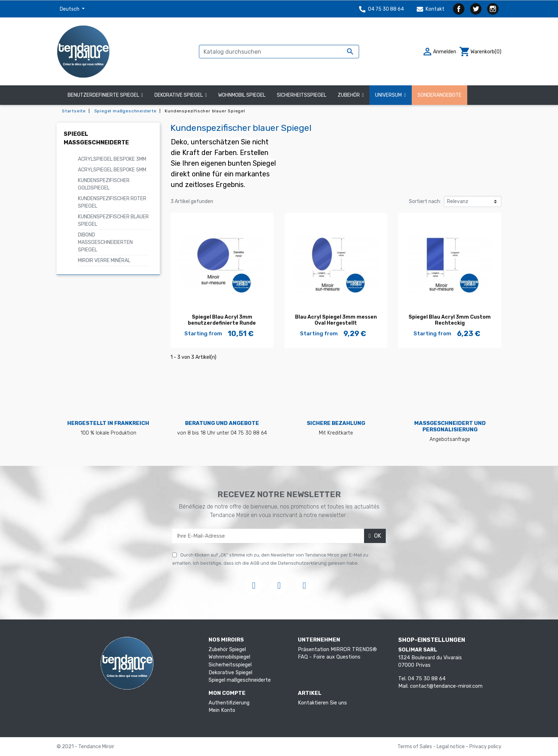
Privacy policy (485, 747)
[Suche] (279, 52)
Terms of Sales (415, 747)
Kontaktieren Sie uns (322, 703)
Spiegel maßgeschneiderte (240, 680)
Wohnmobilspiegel (229, 657)
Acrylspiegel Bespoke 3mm (112, 159)
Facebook (459, 9)
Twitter (476, 9)
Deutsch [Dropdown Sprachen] (70, 9)
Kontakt (431, 9)
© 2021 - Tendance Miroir (85, 747)
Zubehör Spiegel (227, 649)
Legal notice (451, 747)
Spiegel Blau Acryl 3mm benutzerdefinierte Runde (222, 320)
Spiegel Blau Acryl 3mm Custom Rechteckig (450, 320)
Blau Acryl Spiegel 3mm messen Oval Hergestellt (336, 320)
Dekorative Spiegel (230, 673)
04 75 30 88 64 (381, 9)
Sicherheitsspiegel (230, 665)
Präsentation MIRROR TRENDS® (337, 649)
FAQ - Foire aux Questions (329, 657)
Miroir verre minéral (104, 260)
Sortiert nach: (425, 201)
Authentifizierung (229, 703)
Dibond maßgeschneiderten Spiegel (105, 242)
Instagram (493, 9)
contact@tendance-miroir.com (446, 686)
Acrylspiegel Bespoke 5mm (112, 170)
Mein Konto (222, 710)
